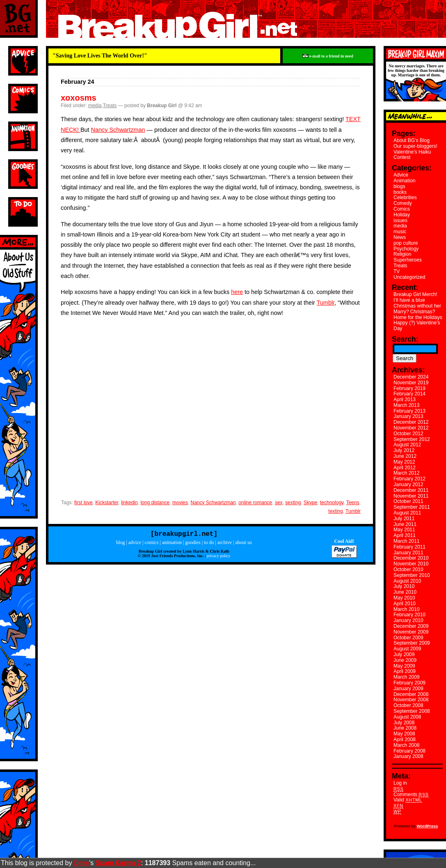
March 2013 (406, 405)
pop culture (406, 243)
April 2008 (405, 739)
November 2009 (411, 632)
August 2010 (407, 581)
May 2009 (404, 666)
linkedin (129, 503)
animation (172, 544)
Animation (404, 181)
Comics (402, 209)
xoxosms (79, 98)
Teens (353, 503)
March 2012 (406, 473)
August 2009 (407, 649)
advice (135, 544)
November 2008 (411, 700)
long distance (155, 503)
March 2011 (406, 541)
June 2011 (405, 524)
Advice (401, 175)
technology (332, 503)
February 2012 (409, 479)
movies (180, 503)
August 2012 (407, 445)
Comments (411, 795)
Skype (310, 503)
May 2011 (404, 530)
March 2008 (406, 745)
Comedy (403, 203)
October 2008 (408, 705)
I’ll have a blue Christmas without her (417, 303)
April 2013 (405, 400)
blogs (399, 186)
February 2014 (409, 394)
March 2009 (406, 677)
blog (120, 544)
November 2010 (411, 564)
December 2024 (411, 377)
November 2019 (411, 383)
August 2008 (407, 717)
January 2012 (408, 485)
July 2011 (404, 519)
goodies (193, 544)
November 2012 (411, 428)
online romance (255, 503)
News (400, 237)
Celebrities (405, 197)
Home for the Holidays (418, 317)
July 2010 (404, 586)
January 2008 (408, 756)
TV (397, 271)
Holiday (402, 215)
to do (209, 544)
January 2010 (408, 620)
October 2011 (408, 501)
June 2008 (405, 728)
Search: (405, 339)
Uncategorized (409, 277)
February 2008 (409, 751)
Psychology (406, 249)
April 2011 (405, 535)
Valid (408, 800)
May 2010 (404, 598)
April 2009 (405, 671)
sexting (293, 503)
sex (279, 503)
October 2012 (408, 434)
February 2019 (409, 388)
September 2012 (412, 439)
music (400, 232)
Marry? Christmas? (414, 312)
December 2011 (411, 490)
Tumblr (326, 303)
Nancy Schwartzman (118, 130)
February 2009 (409, 683)
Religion (402, 254)
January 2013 (408, 416)
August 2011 (407, 513)
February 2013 (409, 411)
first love (83, 503)
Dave (81, 863)
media (95, 106)
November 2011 (411, 496)
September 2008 (412, 711)
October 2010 (408, 569)
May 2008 (404, 734)
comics (151, 544)
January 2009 (408, 689)
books (400, 192)
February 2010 (409, 615)
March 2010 (406, 609)
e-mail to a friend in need (328, 56)
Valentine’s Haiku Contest (412, 155)
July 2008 (404, 723)
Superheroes (408, 260)
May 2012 (404, 462)
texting (335, 511)
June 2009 (405, 660)
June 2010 (405, 592)
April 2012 (405, 468)
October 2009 (408, 638)
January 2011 (408, 553)
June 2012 (405, 456)
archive (225, 544)
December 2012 (411, 422)
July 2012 (404, 450)
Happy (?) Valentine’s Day (417, 326)
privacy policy (218, 557)
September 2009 (412, 643)
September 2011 (412, 507)
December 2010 (411, 558)
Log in (400, 783)
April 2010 (405, 604)
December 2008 (411, 694)
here (237, 292)
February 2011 (409, 547)
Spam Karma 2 (118, 863)
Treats (110, 106)
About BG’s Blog (412, 140)
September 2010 (412, 575)
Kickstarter (107, 503)
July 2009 (404, 654)
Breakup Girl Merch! (415, 294)
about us (244, 544)
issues (400, 220)
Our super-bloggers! (415, 146)
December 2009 (411, 626)
